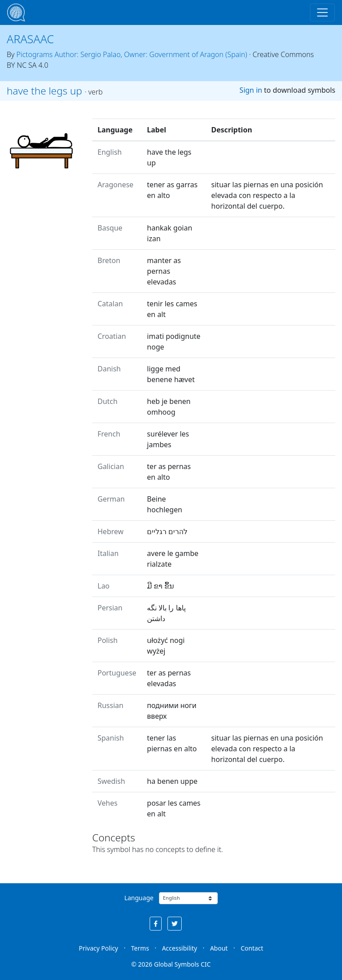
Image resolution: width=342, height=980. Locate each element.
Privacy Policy (98, 948)
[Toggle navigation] (322, 12)
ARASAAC (30, 39)
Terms (140, 948)
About (219, 948)
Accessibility (180, 948)
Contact (252, 948)
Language (139, 898)
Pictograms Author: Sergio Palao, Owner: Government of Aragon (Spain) (132, 54)
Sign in (251, 90)
